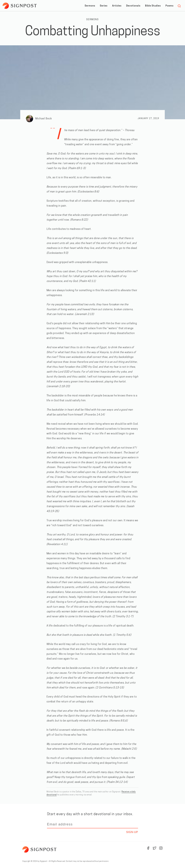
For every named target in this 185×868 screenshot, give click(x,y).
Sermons (90, 6)
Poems (169, 6)
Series (104, 6)
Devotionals (133, 6)
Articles (117, 6)
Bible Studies (153, 6)
